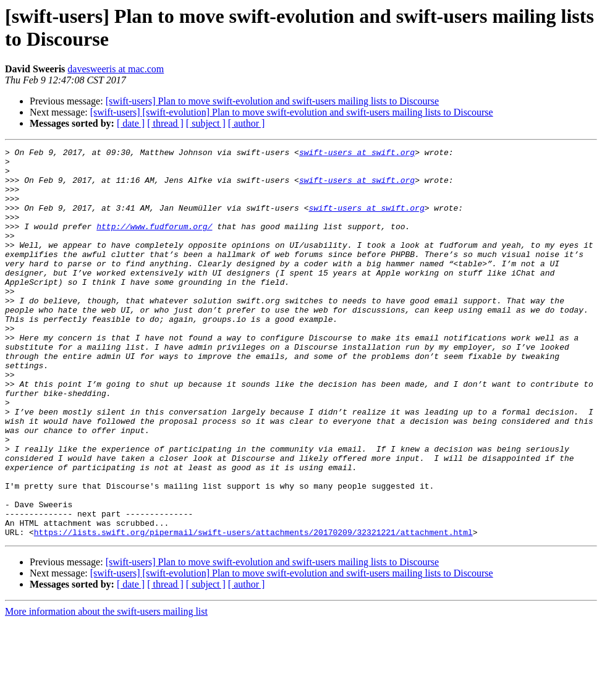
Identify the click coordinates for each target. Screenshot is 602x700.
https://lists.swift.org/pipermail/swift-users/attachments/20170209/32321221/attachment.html (253, 610)
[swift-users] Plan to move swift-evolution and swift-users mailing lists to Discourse (272, 101)
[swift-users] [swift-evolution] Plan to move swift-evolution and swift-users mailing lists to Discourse (292, 112)
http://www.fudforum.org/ (154, 243)
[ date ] (131, 123)
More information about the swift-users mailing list (106, 689)
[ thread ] (165, 123)
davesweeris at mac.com (116, 69)
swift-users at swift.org (357, 154)
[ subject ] (206, 123)
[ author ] (247, 123)
